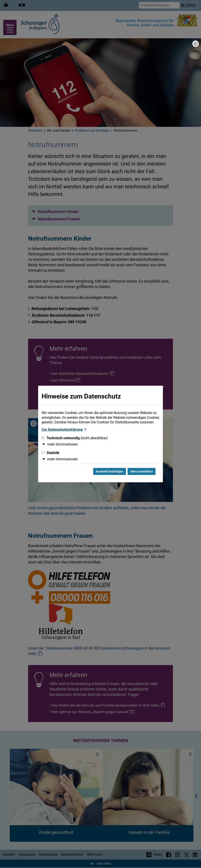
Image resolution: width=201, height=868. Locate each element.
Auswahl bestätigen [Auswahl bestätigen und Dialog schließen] (110, 471)
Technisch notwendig (75, 438)
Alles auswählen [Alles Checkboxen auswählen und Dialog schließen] (142, 471)
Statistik (51, 453)
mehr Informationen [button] (62, 444)
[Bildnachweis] (196, 44)
